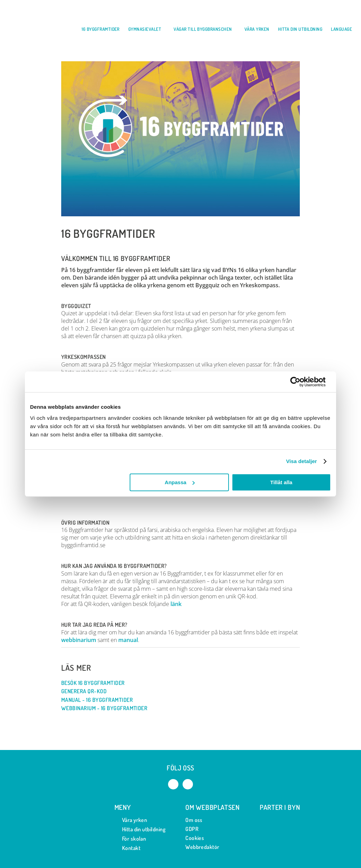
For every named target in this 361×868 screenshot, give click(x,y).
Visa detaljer (301, 461)
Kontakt (127, 848)
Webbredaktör (202, 847)
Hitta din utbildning (140, 829)
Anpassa (180, 482)
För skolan (130, 839)
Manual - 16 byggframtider (100, 700)
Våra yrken (131, 820)
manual (128, 640)
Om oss (194, 820)
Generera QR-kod (87, 691)
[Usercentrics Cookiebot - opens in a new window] (301, 382)
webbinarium (79, 640)
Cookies (195, 838)
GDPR (192, 829)
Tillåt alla (281, 482)
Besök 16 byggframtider (96, 683)
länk (176, 604)
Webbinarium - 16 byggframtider (108, 708)
